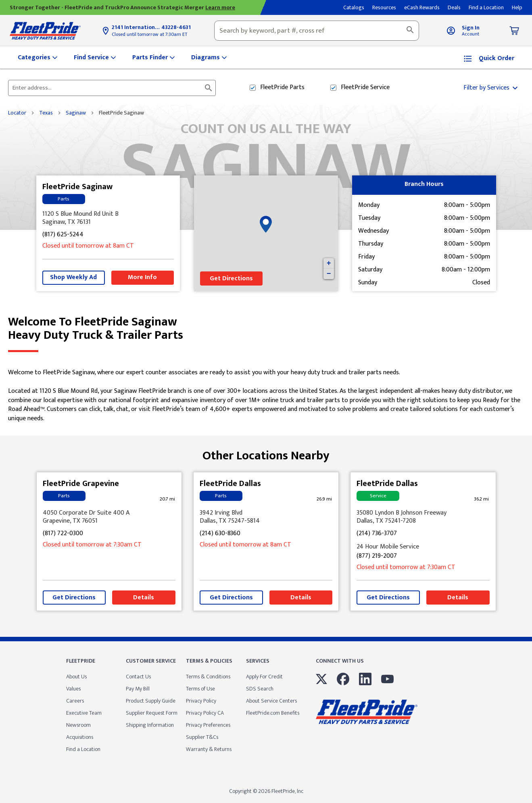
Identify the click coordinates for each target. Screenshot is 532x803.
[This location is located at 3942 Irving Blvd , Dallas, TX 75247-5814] (266, 517)
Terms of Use (200, 689)
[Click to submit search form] (209, 88)
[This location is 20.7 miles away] (167, 499)
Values (73, 689)
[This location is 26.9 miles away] (324, 499)
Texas (46, 113)
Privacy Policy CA (205, 713)
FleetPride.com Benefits (273, 713)
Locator (17, 113)
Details (144, 598)
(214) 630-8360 (220, 534)
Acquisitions (80, 737)
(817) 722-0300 (63, 534)
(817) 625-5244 (63, 235)
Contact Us (138, 677)
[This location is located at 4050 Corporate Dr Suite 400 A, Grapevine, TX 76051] (109, 517)
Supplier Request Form (152, 713)
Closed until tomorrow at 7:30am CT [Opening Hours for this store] (92, 545)
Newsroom (78, 725)
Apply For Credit (264, 677)
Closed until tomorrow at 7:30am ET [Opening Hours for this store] (149, 34)
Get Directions (231, 278)
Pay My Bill (138, 689)
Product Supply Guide (151, 701)
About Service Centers (271, 701)
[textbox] (317, 31)
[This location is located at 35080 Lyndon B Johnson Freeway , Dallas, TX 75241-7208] (423, 517)
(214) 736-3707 (377, 534)
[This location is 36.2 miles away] (482, 499)
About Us (76, 677)
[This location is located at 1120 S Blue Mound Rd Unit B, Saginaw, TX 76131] (108, 218)
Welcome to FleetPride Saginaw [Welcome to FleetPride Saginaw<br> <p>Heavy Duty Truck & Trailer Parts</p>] (266, 329)
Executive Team (84, 713)
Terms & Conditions (208, 677)
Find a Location (83, 749)
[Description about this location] (266, 396)
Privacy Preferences (208, 725)
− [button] (329, 274)
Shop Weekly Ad (73, 277)
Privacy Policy (201, 701)
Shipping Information (150, 725)
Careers (75, 701)
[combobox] (317, 31)
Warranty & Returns (209, 749)
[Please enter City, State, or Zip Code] (107, 88)
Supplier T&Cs (202, 737)
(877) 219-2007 (377, 556)
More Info (142, 277)
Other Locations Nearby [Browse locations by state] (266, 453)
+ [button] (329, 263)
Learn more (220, 7)
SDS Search (260, 689)
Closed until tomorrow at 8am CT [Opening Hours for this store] (88, 246)
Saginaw (76, 113)
